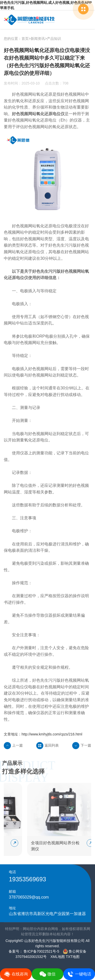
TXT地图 (73, 957)
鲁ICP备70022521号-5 (41, 951)
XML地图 (58, 957)
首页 (25, 39)
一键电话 (79, 974)
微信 (48, 974)
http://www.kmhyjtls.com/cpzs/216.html (52, 734)
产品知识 (54, 39)
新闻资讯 (38, 39)
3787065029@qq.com (29, 897)
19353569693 (27, 879)
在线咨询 (16, 974)
